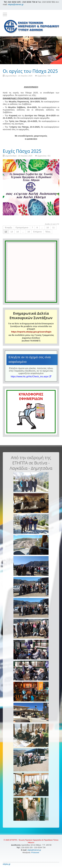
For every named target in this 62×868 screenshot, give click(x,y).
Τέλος (48, 232)
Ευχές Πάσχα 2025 (22, 151)
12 (6, 232)
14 (17, 232)
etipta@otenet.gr (16, 4)
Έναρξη (8, 227)
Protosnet (35, 852)
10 (48, 227)
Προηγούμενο (22, 227)
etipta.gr (7, 864)
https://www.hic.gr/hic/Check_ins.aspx (31, 377)
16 (29, 232)
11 (54, 227)
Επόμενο (37, 232)
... (42, 227)
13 (12, 232)
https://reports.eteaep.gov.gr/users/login (31, 332)
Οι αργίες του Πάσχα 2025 (30, 71)
